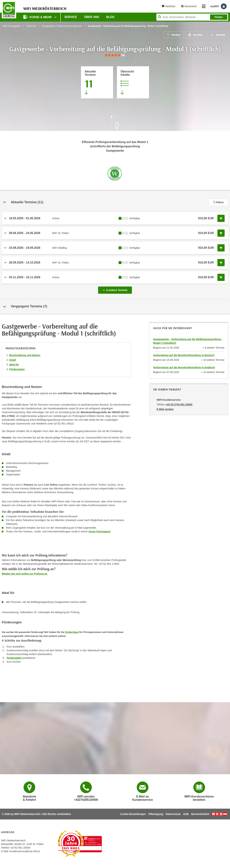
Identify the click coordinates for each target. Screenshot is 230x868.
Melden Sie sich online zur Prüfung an (25, 574)
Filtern (218, 202)
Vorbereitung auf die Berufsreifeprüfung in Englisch (184, 367)
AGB (186, 814)
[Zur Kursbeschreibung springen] (133, 82)
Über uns (92, 17)
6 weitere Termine (116, 289)
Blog (111, 17)
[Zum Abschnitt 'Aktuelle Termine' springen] (97, 82)
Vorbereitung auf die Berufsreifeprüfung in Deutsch (184, 355)
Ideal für (14, 365)
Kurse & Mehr (38, 17)
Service (71, 17)
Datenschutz (173, 814)
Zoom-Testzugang (99, 531)
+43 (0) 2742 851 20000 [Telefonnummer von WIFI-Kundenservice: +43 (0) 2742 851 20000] (179, 405)
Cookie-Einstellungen (133, 814)
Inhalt (12, 360)
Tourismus (31, 26)
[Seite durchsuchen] (192, 17)
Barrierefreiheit (200, 814)
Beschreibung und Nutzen (25, 355)
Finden (219, 17)
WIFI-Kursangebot (12, 26)
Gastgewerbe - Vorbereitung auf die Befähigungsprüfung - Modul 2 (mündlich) (188, 341)
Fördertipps (72, 632)
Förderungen (17, 369)
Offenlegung (156, 814)
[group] (115, 55)
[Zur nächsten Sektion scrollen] (115, 124)
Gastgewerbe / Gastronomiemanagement (62, 26)
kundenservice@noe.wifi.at (25, 851)
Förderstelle (14, 658)
